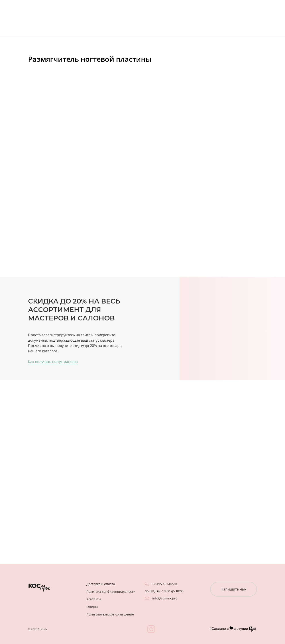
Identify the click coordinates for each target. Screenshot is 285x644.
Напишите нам (234, 589)
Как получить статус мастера (53, 362)
